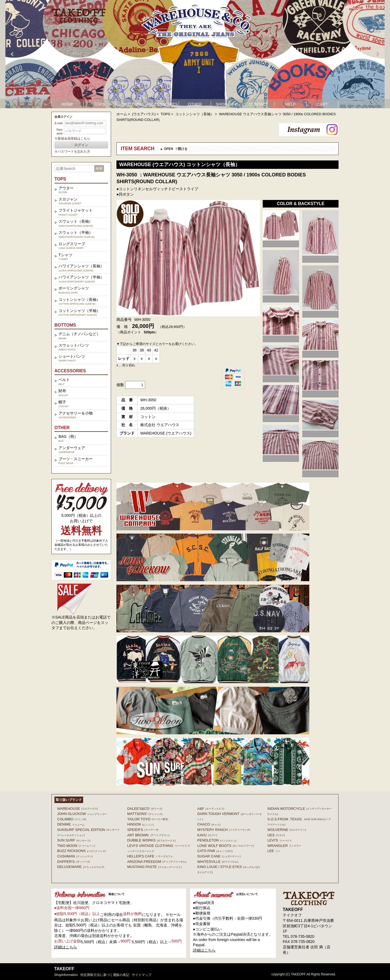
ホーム (122, 114)
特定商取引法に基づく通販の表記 (105, 975)
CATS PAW (215, 851)
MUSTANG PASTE (155, 867)
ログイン (81, 145)
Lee (274, 851)
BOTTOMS (131, 104)
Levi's (279, 840)
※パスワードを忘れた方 (72, 152)
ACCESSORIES (163, 104)
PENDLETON (217, 840)
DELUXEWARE (81, 867)
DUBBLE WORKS (152, 840)
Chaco (209, 824)
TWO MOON (76, 846)
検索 (99, 168)
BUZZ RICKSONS (81, 851)
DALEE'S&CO (145, 809)
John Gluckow (82, 814)
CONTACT (259, 104)
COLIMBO (72, 819)
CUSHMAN (75, 856)
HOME (68, 104)
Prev (12, 54)
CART (322, 104)
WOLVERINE (287, 830)
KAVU (207, 835)
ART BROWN (148, 835)
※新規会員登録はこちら (72, 139)
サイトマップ (142, 975)
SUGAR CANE (219, 856)
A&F (211, 809)
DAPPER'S (74, 862)
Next (378, 54)
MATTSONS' (145, 814)
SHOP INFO (227, 104)
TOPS (100, 104)
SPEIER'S (143, 830)
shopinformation (66, 975)
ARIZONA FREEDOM (157, 862)
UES (276, 835)
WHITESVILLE (218, 862)
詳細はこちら (66, 947)
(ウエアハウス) (144, 114)
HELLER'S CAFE (150, 856)
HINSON (141, 824)
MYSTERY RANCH (224, 830)
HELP (290, 104)
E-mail (58, 123)
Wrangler (284, 846)
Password (59, 132)
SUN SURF (74, 840)
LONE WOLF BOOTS (225, 846)
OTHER (195, 104)
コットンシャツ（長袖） (195, 114)
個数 (120, 385)
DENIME (71, 824)
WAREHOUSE (77, 809)
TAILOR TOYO (148, 819)
